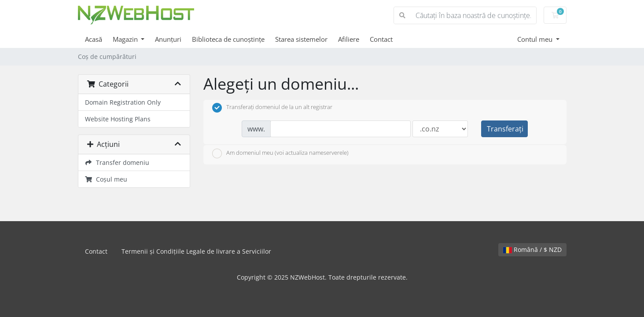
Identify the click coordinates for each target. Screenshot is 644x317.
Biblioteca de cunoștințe (228, 39)
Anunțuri (168, 39)
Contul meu (536, 39)
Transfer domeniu (117, 162)
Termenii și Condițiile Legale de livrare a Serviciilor (196, 251)
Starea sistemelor (301, 39)
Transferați (505, 129)
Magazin (126, 39)
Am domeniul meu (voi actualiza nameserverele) (280, 153)
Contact (381, 39)
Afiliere (349, 39)
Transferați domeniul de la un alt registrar (272, 108)
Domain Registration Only (123, 102)
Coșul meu (106, 179)
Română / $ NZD (532, 250)
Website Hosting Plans (118, 119)
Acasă (94, 39)
